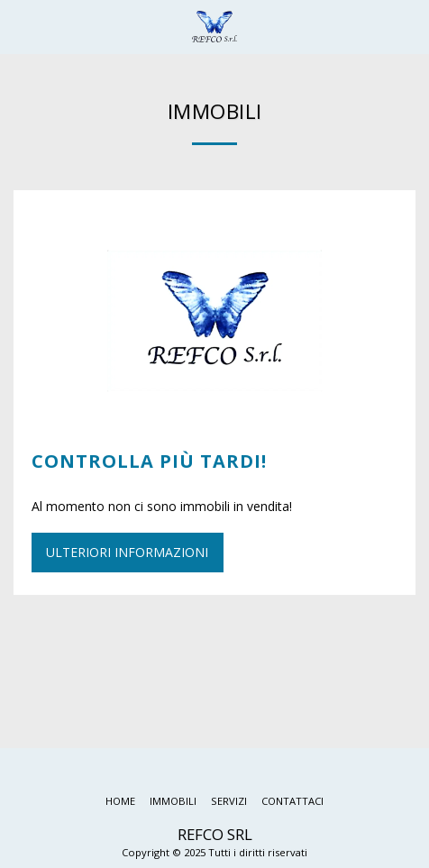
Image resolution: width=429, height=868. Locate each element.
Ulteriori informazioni (127, 552)
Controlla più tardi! (149, 461)
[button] (20, 26)
